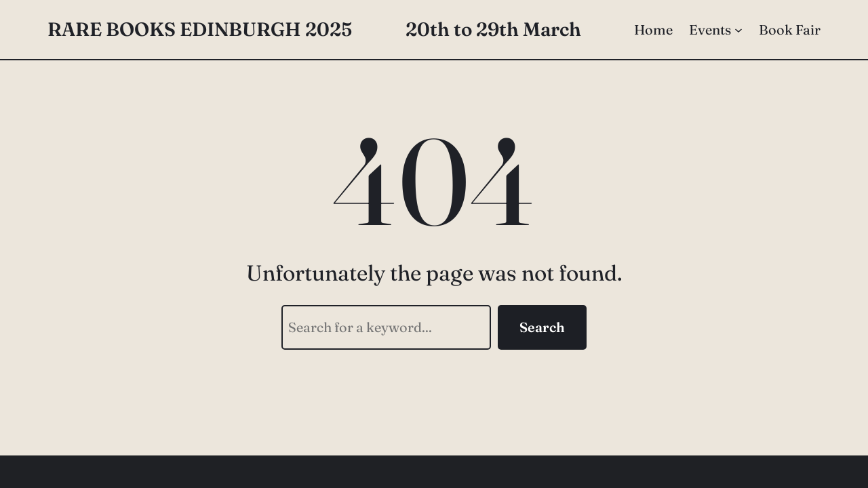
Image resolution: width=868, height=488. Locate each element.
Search (542, 327)
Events (710, 29)
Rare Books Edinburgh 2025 (200, 29)
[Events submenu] (738, 30)
